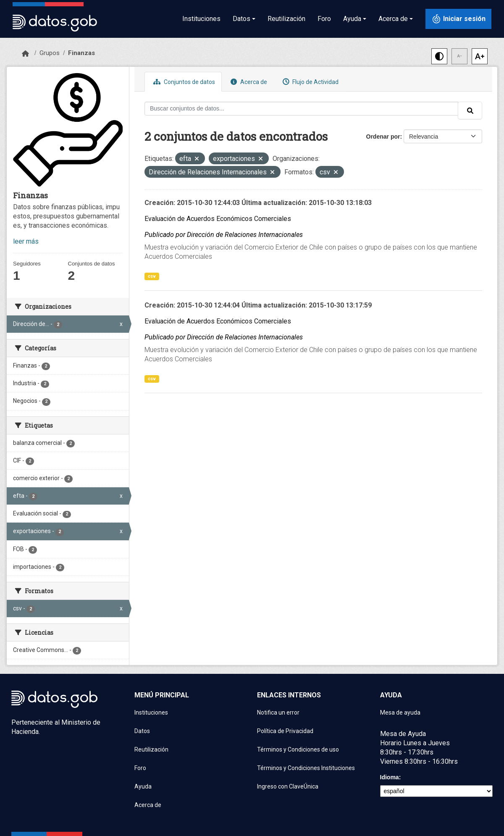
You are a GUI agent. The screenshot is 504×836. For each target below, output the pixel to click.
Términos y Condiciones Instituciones (306, 768)
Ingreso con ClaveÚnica (288, 786)
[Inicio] (25, 54)
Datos (142, 731)
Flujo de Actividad (310, 82)
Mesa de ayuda (400, 712)
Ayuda (143, 786)
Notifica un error (278, 712)
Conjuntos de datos (183, 82)
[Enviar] (470, 110)
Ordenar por (383, 137)
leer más (26, 241)
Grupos (50, 53)
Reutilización (286, 19)
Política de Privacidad (285, 731)
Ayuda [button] (352, 19)
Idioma (390, 777)
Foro (324, 19)
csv (152, 276)
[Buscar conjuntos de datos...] (301, 109)
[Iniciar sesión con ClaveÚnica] (458, 19)
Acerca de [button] (393, 19)
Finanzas (81, 53)
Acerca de (248, 82)
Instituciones (201, 19)
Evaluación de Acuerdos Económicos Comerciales (218, 219)
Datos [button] (241, 19)
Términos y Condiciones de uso (298, 749)
